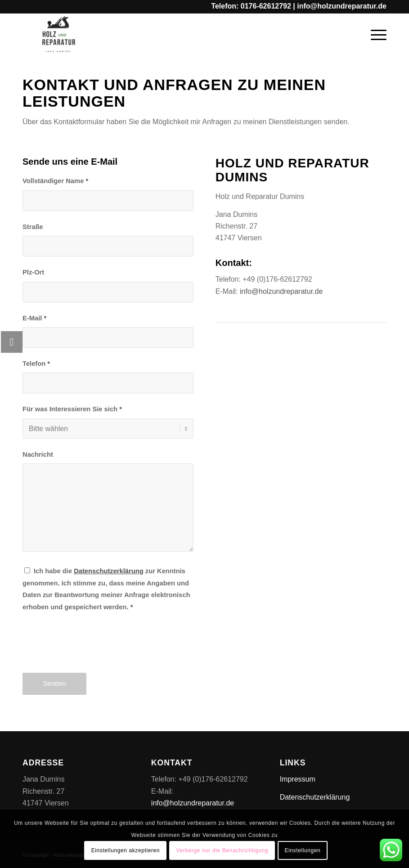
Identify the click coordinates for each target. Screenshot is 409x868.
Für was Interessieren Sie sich (72, 409)
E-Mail (34, 318)
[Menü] (374, 34)
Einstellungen (302, 850)
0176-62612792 (266, 6)
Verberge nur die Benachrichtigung (222, 850)
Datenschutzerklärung (315, 797)
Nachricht (38, 454)
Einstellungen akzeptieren (126, 850)
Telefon (36, 364)
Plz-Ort (33, 272)
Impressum (298, 779)
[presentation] (91, 650)
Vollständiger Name (55, 181)
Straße (33, 227)
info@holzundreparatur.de (342, 6)
